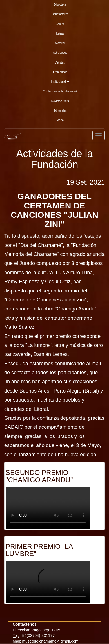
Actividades (60, 53)
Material (60, 43)
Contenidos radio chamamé (60, 91)
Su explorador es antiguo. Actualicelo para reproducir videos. (48, 508)
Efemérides (60, 72)
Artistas (60, 63)
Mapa (60, 120)
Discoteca (60, 5)
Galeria (60, 24)
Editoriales (60, 111)
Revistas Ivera (60, 101)
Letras (60, 34)
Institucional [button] (60, 82)
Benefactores (60, 14)
